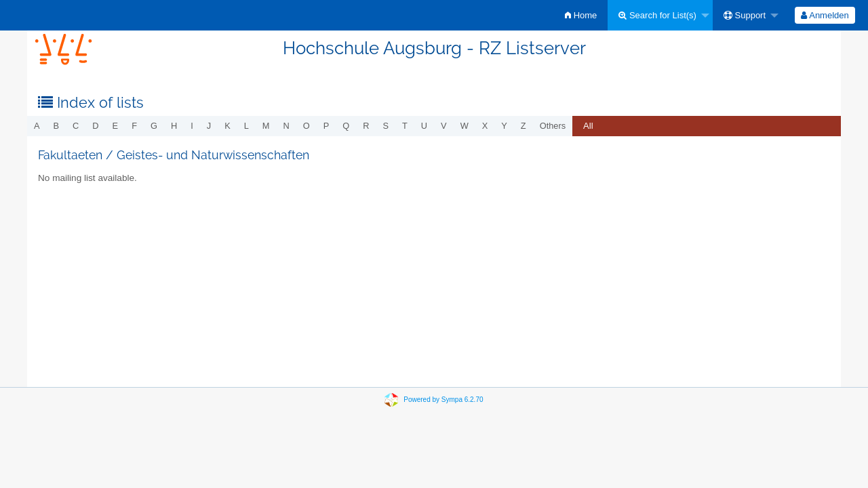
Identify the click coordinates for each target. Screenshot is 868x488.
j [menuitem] (209, 126)
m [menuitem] (266, 126)
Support (745, 15)
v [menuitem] (444, 126)
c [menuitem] (76, 126)
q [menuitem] (346, 126)
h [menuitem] (174, 126)
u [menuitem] (424, 126)
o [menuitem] (307, 126)
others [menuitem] (553, 126)
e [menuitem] (116, 126)
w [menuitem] (465, 126)
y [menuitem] (504, 126)
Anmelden (825, 15)
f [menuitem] (134, 126)
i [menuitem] (192, 126)
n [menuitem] (287, 126)
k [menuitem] (228, 126)
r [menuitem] (366, 126)
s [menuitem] (386, 126)
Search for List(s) (657, 15)
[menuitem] (581, 15)
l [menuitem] (246, 126)
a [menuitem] (37, 126)
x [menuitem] (485, 126)
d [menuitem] (95, 126)
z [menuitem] (524, 126)
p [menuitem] (327, 126)
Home (581, 15)
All (588, 126)
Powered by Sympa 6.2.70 (443, 400)
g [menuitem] (154, 126)
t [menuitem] (405, 126)
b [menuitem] (57, 126)
